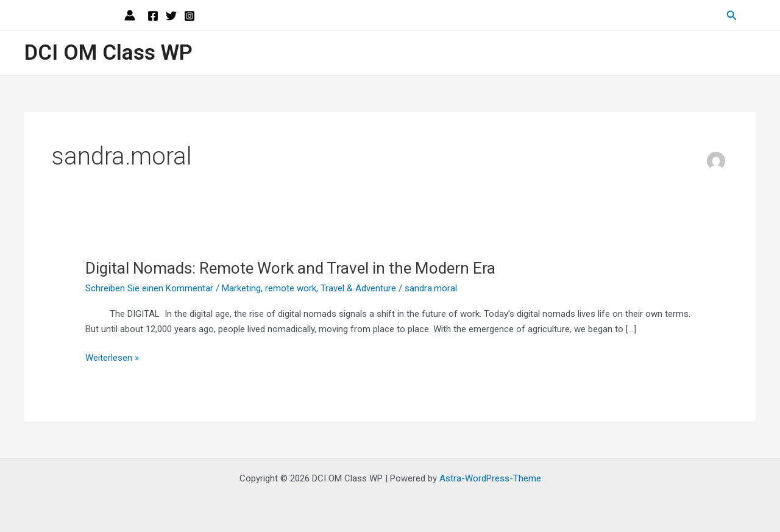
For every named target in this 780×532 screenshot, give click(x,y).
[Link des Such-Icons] (732, 16)
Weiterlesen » (112, 358)
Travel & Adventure (358, 288)
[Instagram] (190, 16)
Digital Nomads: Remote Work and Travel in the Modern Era (290, 268)
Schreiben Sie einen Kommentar (149, 288)
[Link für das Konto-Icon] (130, 15)
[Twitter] (171, 16)
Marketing (241, 288)
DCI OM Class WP (108, 53)
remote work (291, 288)
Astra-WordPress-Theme (490, 478)
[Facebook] (153, 16)
